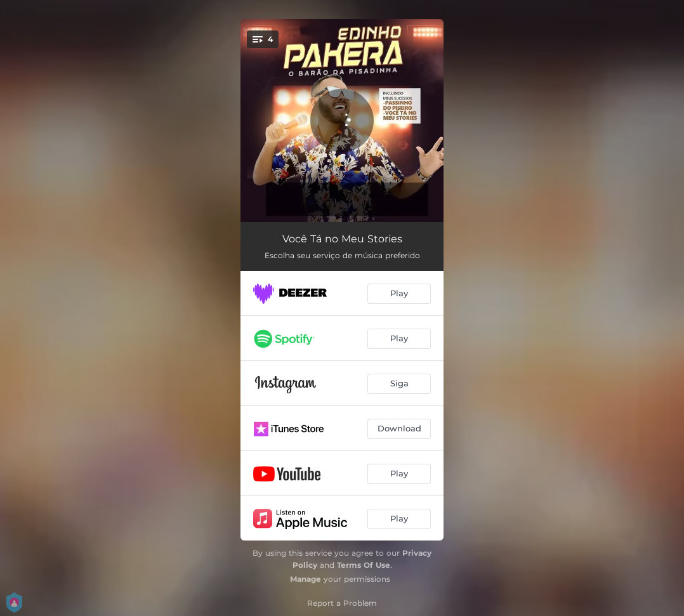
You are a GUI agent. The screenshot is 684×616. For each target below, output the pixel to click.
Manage (306, 579)
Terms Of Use (364, 565)
